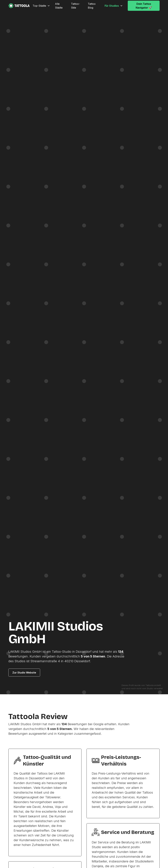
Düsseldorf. (83, 661)
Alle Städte (59, 6)
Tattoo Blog (92, 6)
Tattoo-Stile (75, 6)
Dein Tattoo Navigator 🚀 (144, 6)
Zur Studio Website (24, 673)
